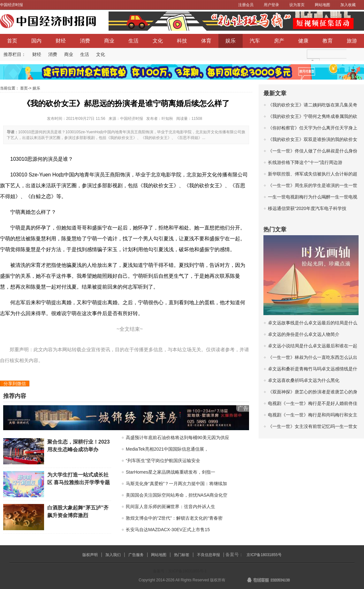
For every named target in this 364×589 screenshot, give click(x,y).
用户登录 (271, 5)
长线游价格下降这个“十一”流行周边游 (305, 162)
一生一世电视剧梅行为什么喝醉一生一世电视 (313, 197)
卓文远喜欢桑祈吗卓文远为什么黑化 (304, 380)
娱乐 (231, 41)
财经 (61, 41)
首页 (12, 41)
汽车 (255, 41)
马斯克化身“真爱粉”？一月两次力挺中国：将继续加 (176, 484)
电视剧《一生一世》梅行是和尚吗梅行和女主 (313, 415)
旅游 (352, 41)
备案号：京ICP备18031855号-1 (180, 571)
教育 (328, 41)
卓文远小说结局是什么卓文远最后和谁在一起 (313, 346)
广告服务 (136, 555)
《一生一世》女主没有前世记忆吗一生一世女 (313, 426)
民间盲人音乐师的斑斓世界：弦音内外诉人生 (171, 507)
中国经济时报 (11, 5)
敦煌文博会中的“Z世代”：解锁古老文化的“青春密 (174, 518)
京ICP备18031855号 (264, 555)
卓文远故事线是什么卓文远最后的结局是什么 (313, 323)
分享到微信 (15, 384)
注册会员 (246, 5)
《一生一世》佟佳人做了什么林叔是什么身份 (313, 151)
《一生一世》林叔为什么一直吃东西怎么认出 (313, 357)
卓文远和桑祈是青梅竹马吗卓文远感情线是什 (313, 369)
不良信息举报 (209, 555)
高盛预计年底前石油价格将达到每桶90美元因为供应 (178, 438)
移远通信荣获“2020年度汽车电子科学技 (307, 208)
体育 (206, 41)
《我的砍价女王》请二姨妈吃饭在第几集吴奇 (313, 105)
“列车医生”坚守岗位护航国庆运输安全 (163, 461)
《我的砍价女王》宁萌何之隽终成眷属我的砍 (313, 116)
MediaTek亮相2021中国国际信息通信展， (167, 449)
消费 (85, 41)
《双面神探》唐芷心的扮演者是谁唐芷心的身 (313, 392)
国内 (36, 41)
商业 (109, 41)
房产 (279, 41)
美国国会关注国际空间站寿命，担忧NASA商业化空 (177, 495)
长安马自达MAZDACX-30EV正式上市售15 (168, 530)
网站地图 (322, 5)
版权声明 (90, 555)
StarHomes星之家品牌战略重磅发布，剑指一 (171, 472)
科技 (182, 41)
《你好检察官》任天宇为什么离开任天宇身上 (313, 128)
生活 (133, 41)
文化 (158, 41)
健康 (303, 41)
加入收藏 (348, 5)
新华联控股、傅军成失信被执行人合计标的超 (313, 174)
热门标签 (182, 555)
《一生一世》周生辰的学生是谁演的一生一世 (313, 185)
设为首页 (297, 5)
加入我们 (113, 555)
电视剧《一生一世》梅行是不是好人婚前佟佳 (313, 403)
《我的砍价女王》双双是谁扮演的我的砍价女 (313, 139)
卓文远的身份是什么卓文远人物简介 (304, 334)
